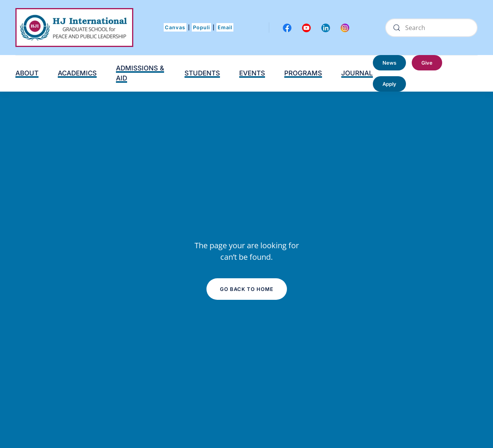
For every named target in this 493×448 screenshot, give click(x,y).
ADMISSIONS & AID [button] (140, 73)
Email (225, 27)
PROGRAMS (303, 73)
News (389, 63)
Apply (389, 84)
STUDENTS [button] (202, 73)
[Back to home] (74, 28)
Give (427, 63)
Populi (201, 27)
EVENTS (252, 73)
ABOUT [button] (27, 73)
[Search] (431, 28)
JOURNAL (357, 73)
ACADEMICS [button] (77, 73)
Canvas (175, 27)
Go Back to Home (247, 289)
